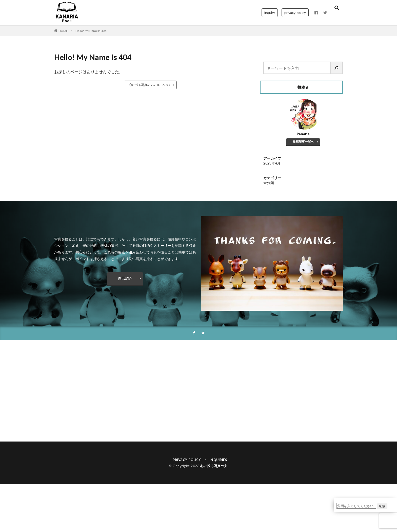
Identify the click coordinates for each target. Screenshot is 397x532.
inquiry (270, 13)
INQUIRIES (220, 460)
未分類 (269, 183)
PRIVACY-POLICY (186, 460)
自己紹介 (125, 278)
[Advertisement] (198, 391)
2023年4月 (272, 163)
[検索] (337, 68)
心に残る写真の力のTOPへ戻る (150, 85)
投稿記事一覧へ (304, 142)
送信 (382, 506)
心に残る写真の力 (214, 466)
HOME (63, 31)
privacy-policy (295, 13)
